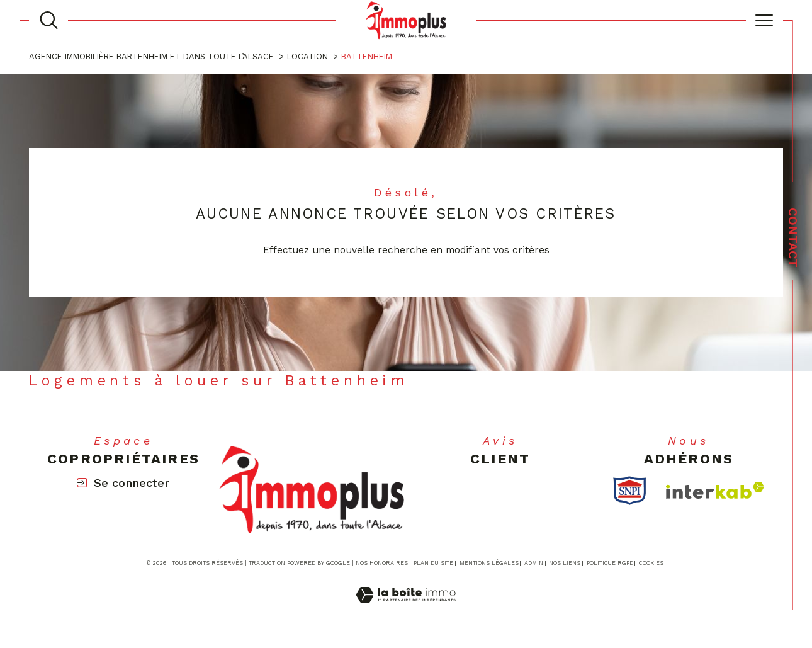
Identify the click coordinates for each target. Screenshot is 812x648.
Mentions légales (489, 563)
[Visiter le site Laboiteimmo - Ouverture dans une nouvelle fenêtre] (406, 609)
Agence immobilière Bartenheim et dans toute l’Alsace (151, 56)
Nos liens (565, 563)
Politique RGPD (610, 563)
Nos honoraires (382, 563)
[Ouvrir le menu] (764, 20)
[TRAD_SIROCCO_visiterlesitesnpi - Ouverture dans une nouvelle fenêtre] (630, 491)
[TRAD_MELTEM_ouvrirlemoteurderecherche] (49, 20)
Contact (793, 238)
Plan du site (433, 563)
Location (307, 56)
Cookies (651, 563)
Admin (534, 563)
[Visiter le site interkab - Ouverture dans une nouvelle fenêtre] (715, 490)
